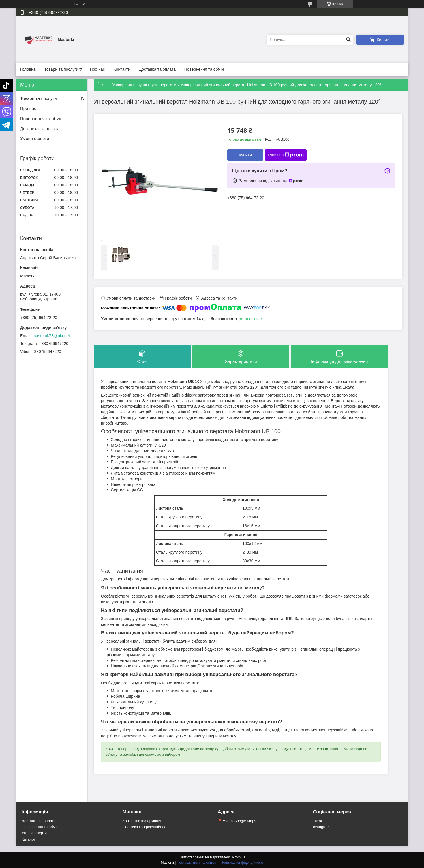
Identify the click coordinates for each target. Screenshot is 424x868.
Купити (245, 155)
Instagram (321, 827)
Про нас (97, 69)
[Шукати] (348, 40)
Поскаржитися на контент (197, 863)
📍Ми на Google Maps (237, 821)
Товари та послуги (61, 69)
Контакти (122, 69)
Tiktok (318, 821)
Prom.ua (239, 857)
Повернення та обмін (204, 69)
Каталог (28, 839)
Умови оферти (35, 138)
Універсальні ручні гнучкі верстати (145, 85)
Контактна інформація (142, 821)
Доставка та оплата (157, 69)
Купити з (286, 155)
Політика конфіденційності (146, 827)
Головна (28, 69)
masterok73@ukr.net (51, 336)
